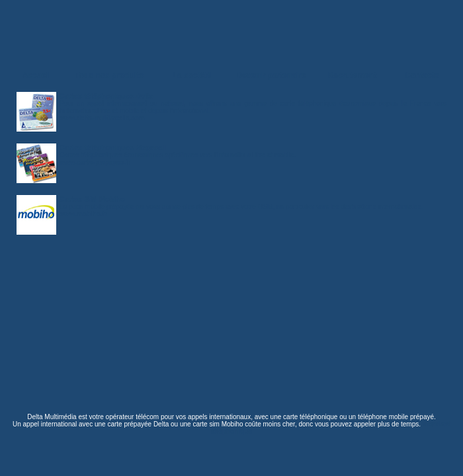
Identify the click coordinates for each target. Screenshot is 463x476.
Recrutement (352, 75)
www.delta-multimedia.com (102, 118)
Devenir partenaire (271, 75)
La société (192, 75)
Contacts (422, 75)
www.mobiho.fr (83, 214)
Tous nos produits (109, 75)
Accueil (37, 75)
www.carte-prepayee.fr (95, 162)
